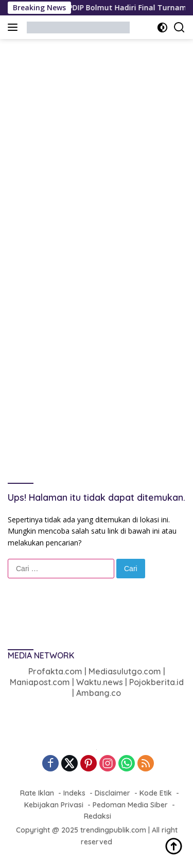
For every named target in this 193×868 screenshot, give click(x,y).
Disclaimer (112, 793)
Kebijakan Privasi (54, 805)
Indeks (74, 793)
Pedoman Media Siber (130, 805)
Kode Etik (156, 793)
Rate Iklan (37, 793)
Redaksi (98, 816)
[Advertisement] (97, 146)
